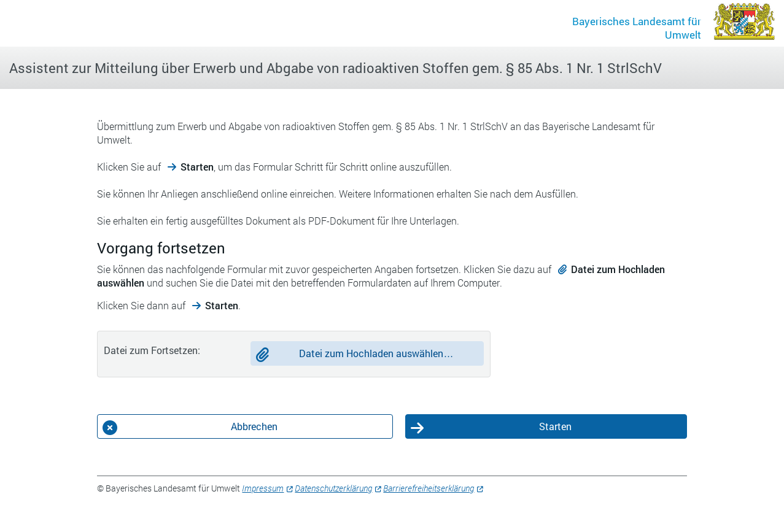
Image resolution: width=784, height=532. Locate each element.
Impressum (263, 488)
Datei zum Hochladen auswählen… (376, 353)
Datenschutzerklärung (333, 488)
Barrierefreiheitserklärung (429, 488)
